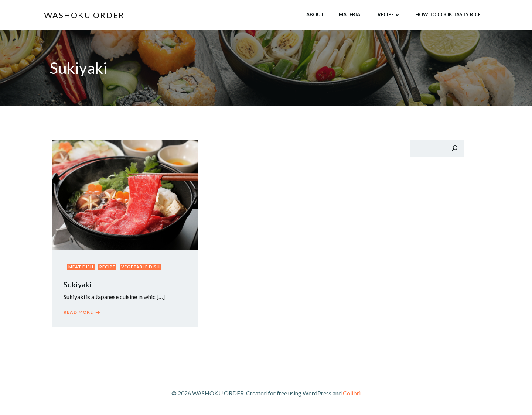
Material (351, 14)
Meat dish (81, 267)
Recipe (389, 14)
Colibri (352, 393)
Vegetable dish (141, 267)
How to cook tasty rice (448, 14)
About (315, 14)
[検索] (455, 148)
